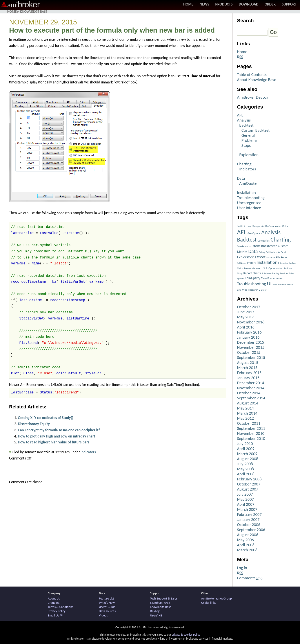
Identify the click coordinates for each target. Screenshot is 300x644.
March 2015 (247, 368)
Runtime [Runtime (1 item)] (284, 273)
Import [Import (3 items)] (251, 263)
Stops (246, 145)
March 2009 (247, 454)
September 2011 (251, 428)
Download (248, 4)
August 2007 (248, 489)
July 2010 (245, 444)
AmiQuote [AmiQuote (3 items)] (254, 233)
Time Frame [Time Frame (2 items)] (268, 278)
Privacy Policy (57, 611)
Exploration (249, 155)
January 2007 (248, 519)
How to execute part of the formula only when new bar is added (112, 30)
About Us (54, 598)
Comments (250, 578)
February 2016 (249, 332)
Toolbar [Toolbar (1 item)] (279, 278)
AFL (240, 115)
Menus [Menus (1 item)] (247, 268)
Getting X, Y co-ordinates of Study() (45, 418)
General (248, 135)
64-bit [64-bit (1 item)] (240, 226)
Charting (244, 164)
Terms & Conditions (61, 607)
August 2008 (248, 459)
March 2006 (247, 550)
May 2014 (245, 408)
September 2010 (251, 438)
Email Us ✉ (55, 615)
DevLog (155, 611)
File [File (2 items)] (278, 257)
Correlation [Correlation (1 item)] (242, 246)
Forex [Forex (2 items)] (284, 257)
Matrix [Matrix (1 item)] (240, 268)
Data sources (107, 611)
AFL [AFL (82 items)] (242, 232)
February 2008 (249, 479)
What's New (107, 603)
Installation (246, 193)
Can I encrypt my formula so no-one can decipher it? (59, 430)
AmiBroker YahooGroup (216, 598)
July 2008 (245, 464)
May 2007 (245, 499)
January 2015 (248, 378)
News (204, 4)
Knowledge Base (34, 12)
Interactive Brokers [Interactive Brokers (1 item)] (287, 263)
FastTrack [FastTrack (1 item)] (271, 257)
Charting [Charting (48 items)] (281, 240)
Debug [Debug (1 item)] (262, 252)
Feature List (106, 598)
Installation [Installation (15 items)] (267, 262)
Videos (103, 615)
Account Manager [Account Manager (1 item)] (252, 226)
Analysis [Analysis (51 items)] (271, 232)
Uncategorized (249, 203)
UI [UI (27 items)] (269, 283)
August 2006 (248, 535)
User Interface (249, 208)
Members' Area (160, 603)
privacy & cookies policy (186, 635)
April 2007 (246, 504)
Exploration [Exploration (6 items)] (245, 257)
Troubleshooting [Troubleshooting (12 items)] (251, 284)
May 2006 (245, 540)
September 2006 (251, 530)
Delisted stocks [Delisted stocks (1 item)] (273, 252)
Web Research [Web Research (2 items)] (250, 290)
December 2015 (250, 342)
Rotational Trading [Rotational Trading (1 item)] (270, 273)
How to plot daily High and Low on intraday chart (56, 436)
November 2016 (251, 322)
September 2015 (251, 357)
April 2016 (246, 327)
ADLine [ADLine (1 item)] (285, 226)
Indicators (88, 452)
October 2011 (249, 423)
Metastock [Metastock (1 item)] (257, 268)
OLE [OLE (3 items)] (265, 268)
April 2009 (246, 449)
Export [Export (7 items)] (260, 257)
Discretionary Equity (34, 424)
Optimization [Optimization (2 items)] (276, 268)
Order (270, 4)
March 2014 (247, 413)
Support (289, 4)
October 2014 (249, 393)
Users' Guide (107, 607)
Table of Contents (252, 75)
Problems (249, 140)
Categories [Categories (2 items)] (264, 241)
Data (241, 178)
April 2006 (246, 545)
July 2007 (245, 494)
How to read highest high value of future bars (54, 442)
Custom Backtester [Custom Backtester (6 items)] (263, 246)
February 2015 (249, 373)
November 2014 (251, 388)
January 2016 (248, 337)
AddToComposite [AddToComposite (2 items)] (271, 226)
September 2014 (251, 398)
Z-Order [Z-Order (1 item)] (263, 290)
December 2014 (250, 383)
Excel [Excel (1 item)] (283, 252)
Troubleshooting (251, 198)
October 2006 (249, 525)
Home (188, 4)
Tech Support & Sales (164, 598)
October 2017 (249, 307)
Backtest (246, 125)
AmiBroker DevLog (253, 97)
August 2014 (248, 403)
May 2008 (245, 469)
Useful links (209, 603)
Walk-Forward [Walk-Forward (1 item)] (279, 285)
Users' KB (156, 615)
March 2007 (247, 509)
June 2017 (246, 312)
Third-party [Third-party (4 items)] (252, 278)
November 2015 (251, 347)
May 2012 (245, 418)
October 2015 (249, 352)
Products (224, 4)
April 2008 (246, 474)
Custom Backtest (255, 130)
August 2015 (248, 363)
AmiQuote (248, 183)
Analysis (244, 120)
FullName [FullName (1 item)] (241, 263)
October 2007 (249, 484)
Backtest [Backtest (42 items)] (247, 240)
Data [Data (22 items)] (253, 251)
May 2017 (245, 317)
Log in (242, 568)
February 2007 (249, 514)
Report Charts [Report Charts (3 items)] (252, 273)
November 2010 (251, 433)
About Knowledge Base (256, 80)
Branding (54, 603)
